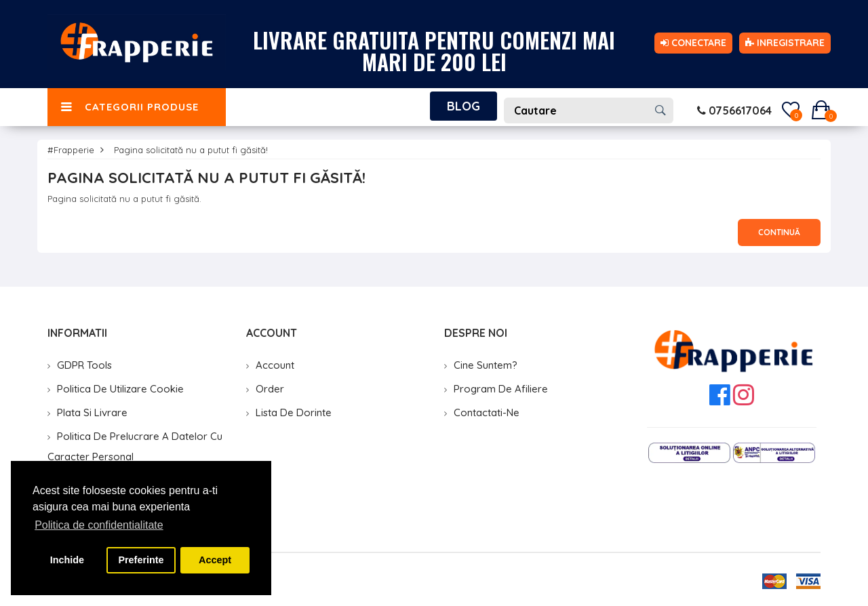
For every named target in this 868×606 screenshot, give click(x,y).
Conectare (693, 43)
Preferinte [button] (141, 560)
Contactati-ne (487, 412)
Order (270, 389)
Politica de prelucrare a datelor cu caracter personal (135, 446)
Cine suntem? (486, 365)
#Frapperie (71, 150)
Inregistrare (785, 43)
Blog (463, 106)
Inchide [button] (67, 560)
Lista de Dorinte (294, 412)
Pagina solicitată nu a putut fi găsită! (191, 150)
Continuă (779, 232)
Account (275, 365)
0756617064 (734, 110)
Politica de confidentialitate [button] (99, 525)
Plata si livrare (92, 412)
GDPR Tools (84, 365)
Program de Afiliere (501, 389)
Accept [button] (215, 560)
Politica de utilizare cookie (120, 389)
